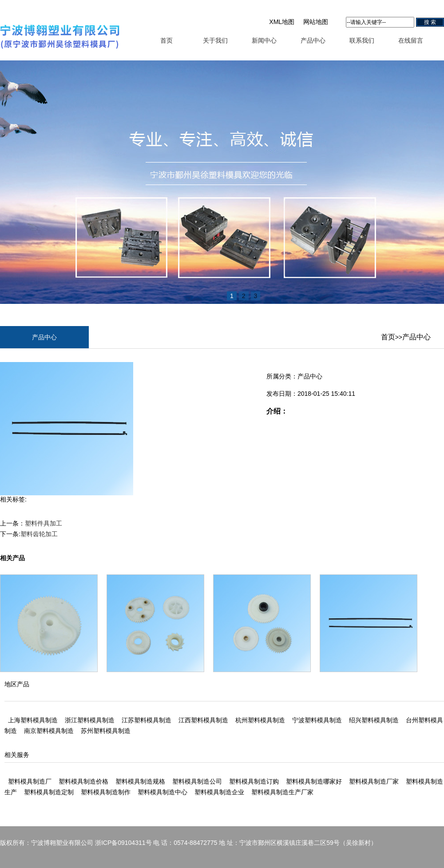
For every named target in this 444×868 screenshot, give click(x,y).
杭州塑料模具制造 (260, 720)
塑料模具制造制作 (106, 792)
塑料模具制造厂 (30, 781)
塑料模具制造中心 (163, 792)
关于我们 (215, 40)
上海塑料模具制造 (33, 720)
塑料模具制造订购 (254, 781)
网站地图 (316, 22)
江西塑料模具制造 (203, 720)
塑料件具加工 (44, 523)
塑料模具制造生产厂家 (282, 792)
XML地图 (282, 22)
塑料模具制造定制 (49, 792)
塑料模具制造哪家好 (314, 781)
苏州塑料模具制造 (106, 731)
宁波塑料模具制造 (317, 720)
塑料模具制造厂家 (374, 781)
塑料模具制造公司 (197, 781)
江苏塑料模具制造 (147, 720)
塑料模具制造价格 (83, 781)
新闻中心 (264, 40)
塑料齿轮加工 (39, 534)
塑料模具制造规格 (140, 781)
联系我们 (362, 40)
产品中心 (313, 40)
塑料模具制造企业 (219, 792)
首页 (166, 40)
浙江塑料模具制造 (90, 720)
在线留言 (411, 40)
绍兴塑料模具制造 (374, 720)
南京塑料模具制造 (49, 731)
